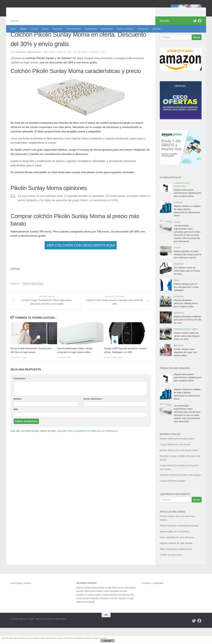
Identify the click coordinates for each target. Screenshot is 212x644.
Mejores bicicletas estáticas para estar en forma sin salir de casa (188, 336)
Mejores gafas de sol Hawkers (175, 548)
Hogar (23, 29)
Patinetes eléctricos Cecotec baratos (108, 614)
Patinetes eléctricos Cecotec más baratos (180, 491)
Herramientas (74, 29)
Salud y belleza (125, 29)
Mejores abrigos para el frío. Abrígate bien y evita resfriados (186, 303)
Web (16, 425)
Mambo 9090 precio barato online (93, 607)
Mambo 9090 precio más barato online (179, 466)
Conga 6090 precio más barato (175, 461)
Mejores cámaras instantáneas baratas (179, 542)
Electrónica (91, 29)
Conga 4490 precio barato (173, 497)
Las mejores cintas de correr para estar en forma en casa (187, 287)
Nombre (18, 415)
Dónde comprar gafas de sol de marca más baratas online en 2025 (187, 352)
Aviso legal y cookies (21, 599)
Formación (143, 29)
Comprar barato (182, 345)
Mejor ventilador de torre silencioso (177, 553)
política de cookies (100, 638)
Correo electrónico (93, 415)
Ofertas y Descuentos (29, 68)
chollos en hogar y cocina (33, 300)
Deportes (57, 29)
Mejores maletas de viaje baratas (176, 559)
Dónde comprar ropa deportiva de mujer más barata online (186, 368)
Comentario (20, 395)
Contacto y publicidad (153, 599)
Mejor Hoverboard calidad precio (176, 565)
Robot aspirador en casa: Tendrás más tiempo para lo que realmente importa (188, 271)
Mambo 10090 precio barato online (177, 455)
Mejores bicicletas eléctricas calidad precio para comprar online (186, 319)
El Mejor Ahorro (33, 10)
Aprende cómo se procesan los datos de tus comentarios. (88, 447)
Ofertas (157, 29)
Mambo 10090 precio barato (90, 604)
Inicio (13, 29)
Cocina (34, 29)
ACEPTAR (107, 641)
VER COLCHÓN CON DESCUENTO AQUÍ (81, 261)
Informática (107, 29)
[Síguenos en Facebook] (200, 37)
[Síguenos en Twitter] (195, 37)
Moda (45, 29)
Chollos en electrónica (171, 571)
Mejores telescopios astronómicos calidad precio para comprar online (188, 209)
